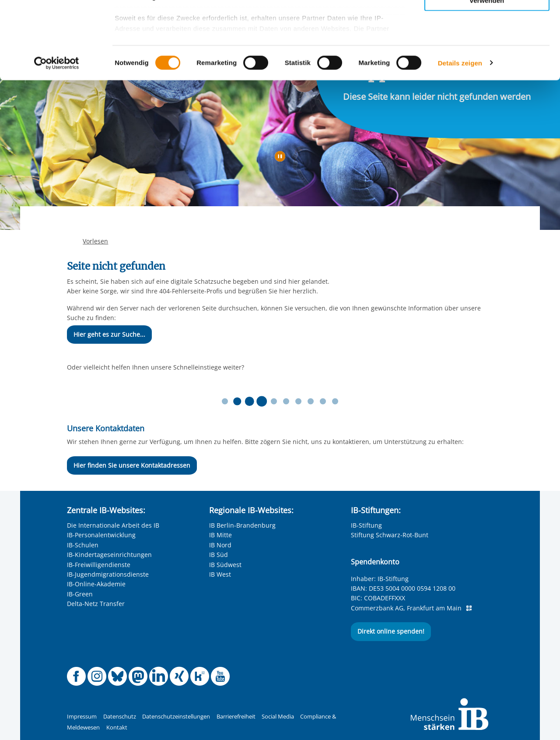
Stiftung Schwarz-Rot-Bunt (390, 535)
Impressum (82, 717)
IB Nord (220, 545)
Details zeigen (460, 140)
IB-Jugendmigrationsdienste (108, 574)
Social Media (278, 717)
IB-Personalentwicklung (101, 535)
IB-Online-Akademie (96, 584)
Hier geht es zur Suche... (109, 334)
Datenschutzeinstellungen (176, 717)
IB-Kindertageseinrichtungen (109, 555)
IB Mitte (220, 535)
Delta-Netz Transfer (96, 604)
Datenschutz (120, 717)
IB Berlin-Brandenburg (242, 525)
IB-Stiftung (366, 525)
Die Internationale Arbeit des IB (113, 525)
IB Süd (219, 555)
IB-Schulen (83, 545)
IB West (220, 574)
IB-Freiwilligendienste (99, 565)
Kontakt (117, 728)
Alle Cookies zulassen (487, 21)
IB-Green (80, 594)
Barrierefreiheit (236, 717)
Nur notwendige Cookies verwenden (487, 74)
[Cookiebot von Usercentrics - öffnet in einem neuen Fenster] (57, 140)
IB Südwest (225, 565)
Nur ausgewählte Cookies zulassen (487, 46)
